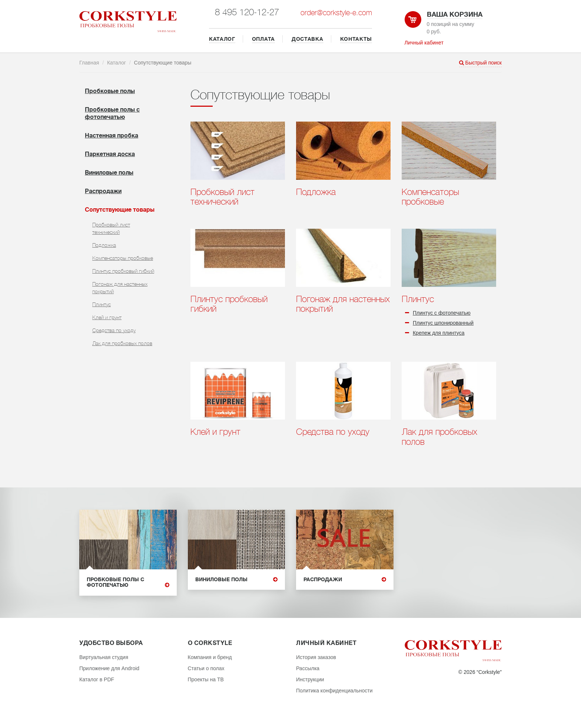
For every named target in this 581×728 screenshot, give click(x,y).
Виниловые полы (109, 173)
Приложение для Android (109, 668)
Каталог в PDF (97, 679)
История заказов (316, 657)
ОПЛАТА (263, 39)
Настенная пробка (112, 136)
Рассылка (308, 668)
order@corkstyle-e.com (336, 13)
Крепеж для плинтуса (439, 333)
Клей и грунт (107, 317)
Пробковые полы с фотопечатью (128, 582)
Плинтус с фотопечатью (442, 313)
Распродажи (103, 191)
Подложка (104, 245)
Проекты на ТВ (206, 679)
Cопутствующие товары (120, 210)
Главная (89, 63)
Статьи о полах (206, 668)
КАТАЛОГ (222, 39)
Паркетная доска (110, 154)
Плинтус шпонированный (443, 323)
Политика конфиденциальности (334, 691)
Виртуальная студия (104, 657)
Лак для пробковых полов (122, 343)
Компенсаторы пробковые (123, 258)
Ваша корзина (455, 14)
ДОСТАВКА (308, 39)
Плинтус (102, 304)
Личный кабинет (424, 43)
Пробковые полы (110, 91)
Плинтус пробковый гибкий (123, 271)
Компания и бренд (210, 657)
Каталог (117, 63)
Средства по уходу (114, 330)
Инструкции (310, 679)
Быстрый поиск (480, 63)
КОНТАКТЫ (356, 39)
